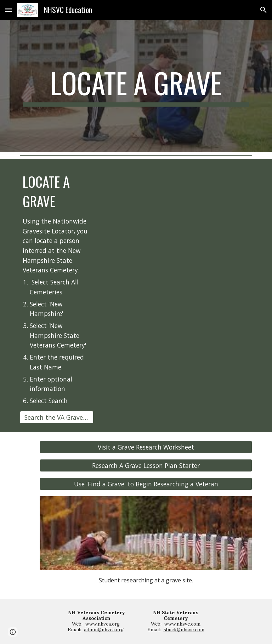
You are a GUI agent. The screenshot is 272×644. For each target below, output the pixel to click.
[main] (136, 86)
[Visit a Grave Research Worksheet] (146, 447)
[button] (8, 10)
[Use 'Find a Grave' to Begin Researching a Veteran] (146, 484)
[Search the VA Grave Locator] (56, 417)
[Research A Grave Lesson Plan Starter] (146, 466)
